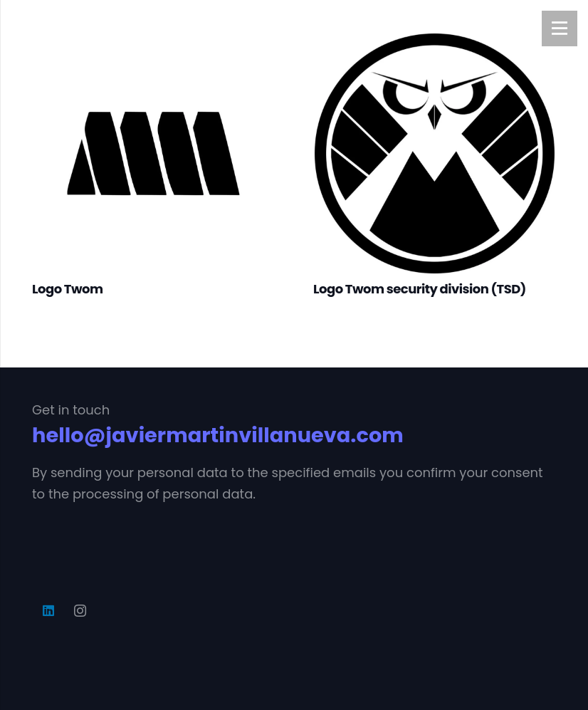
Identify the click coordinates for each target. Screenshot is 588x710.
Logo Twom (67, 289)
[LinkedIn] (48, 611)
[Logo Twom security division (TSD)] (435, 42)
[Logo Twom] (153, 42)
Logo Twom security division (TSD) (420, 289)
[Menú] (560, 28)
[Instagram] (80, 611)
